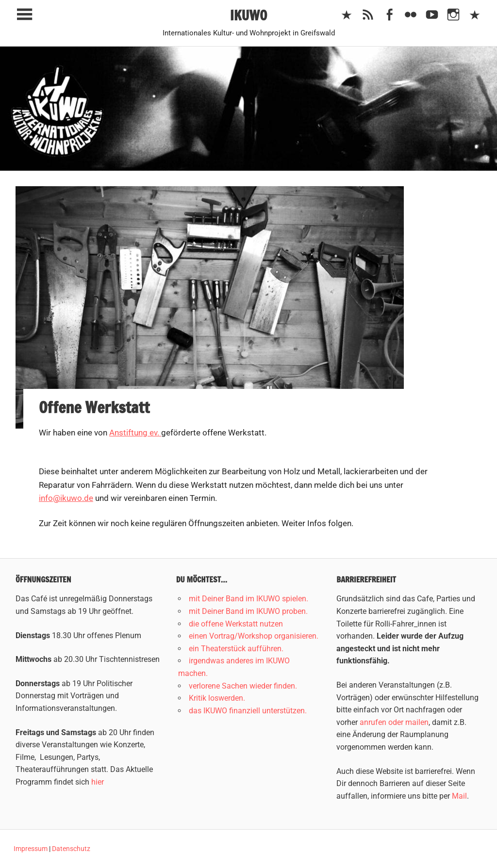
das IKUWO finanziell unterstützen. (248, 711)
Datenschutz (71, 849)
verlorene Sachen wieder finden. (243, 686)
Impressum (31, 849)
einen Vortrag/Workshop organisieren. (254, 636)
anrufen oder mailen (394, 722)
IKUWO (249, 15)
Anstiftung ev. (135, 433)
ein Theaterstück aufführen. (236, 649)
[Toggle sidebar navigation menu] (24, 15)
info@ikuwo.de (66, 498)
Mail (459, 796)
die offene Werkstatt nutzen (236, 624)
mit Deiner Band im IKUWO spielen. (248, 599)
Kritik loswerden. (217, 698)
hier (98, 782)
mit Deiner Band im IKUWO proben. (248, 611)
